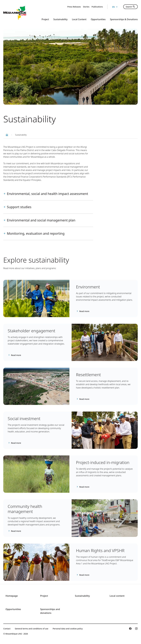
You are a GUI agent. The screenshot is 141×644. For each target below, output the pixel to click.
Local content (118, 596)
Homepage (12, 596)
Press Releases (74, 7)
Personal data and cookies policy (68, 629)
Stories (86, 7)
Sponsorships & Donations (124, 19)
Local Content (79, 19)
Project (45, 19)
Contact (7, 629)
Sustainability (61, 19)
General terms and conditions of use (32, 629)
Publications (97, 7)
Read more (84, 311)
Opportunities (98, 19)
